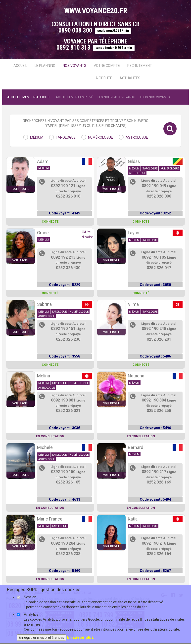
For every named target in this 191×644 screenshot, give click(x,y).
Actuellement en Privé (74, 97)
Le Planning (45, 66)
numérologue (100, 137)
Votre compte (107, 66)
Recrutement (140, 66)
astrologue (137, 137)
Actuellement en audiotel (29, 97)
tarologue (66, 137)
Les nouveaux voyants (116, 97)
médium (37, 137)
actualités (130, 78)
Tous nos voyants (155, 97)
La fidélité (103, 78)
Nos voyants (74, 66)
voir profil (21, 189)
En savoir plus (80, 637)
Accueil (20, 66)
